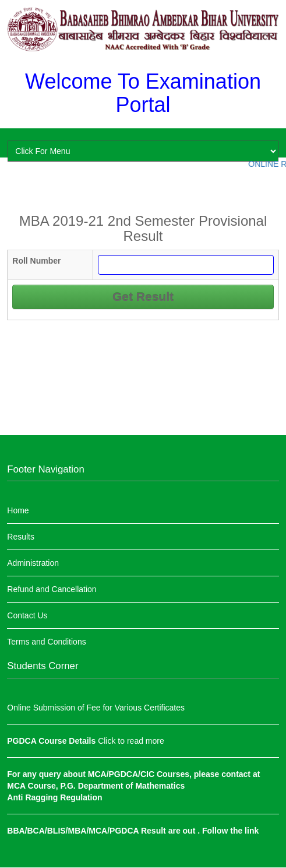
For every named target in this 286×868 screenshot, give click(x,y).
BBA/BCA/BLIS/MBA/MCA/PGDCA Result (87, 831)
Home (18, 510)
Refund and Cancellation (52, 589)
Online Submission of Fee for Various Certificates (96, 708)
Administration (33, 563)
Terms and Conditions (46, 642)
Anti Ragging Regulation (54, 797)
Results (21, 537)
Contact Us (27, 615)
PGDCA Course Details (52, 741)
